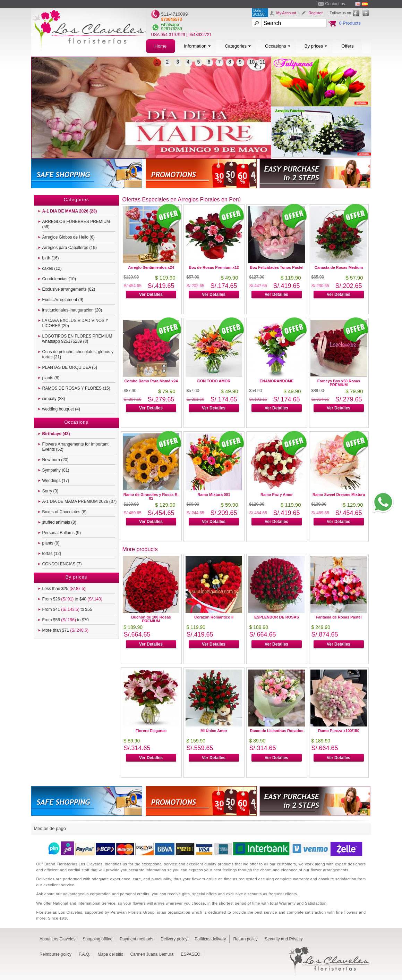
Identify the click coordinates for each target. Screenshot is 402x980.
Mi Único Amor (214, 731)
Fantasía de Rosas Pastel (339, 617)
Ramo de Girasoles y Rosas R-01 (151, 496)
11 (263, 62)
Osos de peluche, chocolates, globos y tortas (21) (78, 354)
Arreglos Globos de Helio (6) (69, 237)
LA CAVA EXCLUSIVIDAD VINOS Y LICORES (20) (75, 323)
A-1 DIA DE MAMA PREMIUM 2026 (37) (80, 501)
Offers (347, 46)
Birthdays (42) (56, 434)
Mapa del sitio (110, 954)
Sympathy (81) (56, 470)
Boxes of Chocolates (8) (65, 512)
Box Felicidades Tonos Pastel (276, 267)
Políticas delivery (210, 939)
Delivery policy (174, 939)
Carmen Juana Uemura (152, 954)
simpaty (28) (54, 399)
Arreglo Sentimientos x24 (151, 267)
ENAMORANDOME (277, 381)
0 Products (350, 23)
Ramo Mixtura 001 (214, 495)
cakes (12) (52, 268)
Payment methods (136, 939)
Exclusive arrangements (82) (69, 289)
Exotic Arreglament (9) (63, 300)
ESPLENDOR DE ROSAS (277, 617)
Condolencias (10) (59, 279)
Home (161, 46)
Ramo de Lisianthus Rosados (276, 731)
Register (315, 13)
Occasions (278, 46)
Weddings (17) (56, 481)
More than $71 (65, 630)
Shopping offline (97, 939)
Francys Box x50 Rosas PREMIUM (339, 383)
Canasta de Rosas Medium (339, 267)
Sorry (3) (50, 491)
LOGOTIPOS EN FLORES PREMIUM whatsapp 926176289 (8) (77, 339)
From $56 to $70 (66, 620)
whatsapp (170, 25)
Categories (238, 46)
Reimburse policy (55, 954)
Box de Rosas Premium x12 (214, 267)
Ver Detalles (151, 294)
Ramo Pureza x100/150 (339, 731)
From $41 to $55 (67, 609)
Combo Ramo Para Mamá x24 (151, 381)
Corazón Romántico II (214, 617)
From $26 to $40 (72, 599)
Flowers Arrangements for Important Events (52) (75, 447)
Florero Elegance (151, 731)
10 (252, 62)
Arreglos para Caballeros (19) (70, 248)
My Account (286, 13)
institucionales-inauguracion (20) (72, 310)
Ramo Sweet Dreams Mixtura (339, 495)
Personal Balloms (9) (62, 533)
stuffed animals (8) (59, 522)
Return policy (245, 939)
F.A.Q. (84, 954)
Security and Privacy (284, 939)
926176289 (172, 29)
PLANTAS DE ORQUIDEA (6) (70, 367)
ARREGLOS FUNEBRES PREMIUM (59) (76, 224)
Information (197, 46)
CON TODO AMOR (214, 381)
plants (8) (51, 378)
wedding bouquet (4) (61, 409)
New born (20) (55, 460)
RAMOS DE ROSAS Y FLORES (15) (76, 388)
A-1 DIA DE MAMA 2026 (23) (70, 211)
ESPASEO (190, 954)
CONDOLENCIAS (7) (62, 564)
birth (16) (51, 258)
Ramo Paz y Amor (277, 495)
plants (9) (51, 543)
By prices (316, 46)
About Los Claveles (57, 939)
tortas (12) (52, 554)
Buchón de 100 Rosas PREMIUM (151, 619)
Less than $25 (64, 589)
